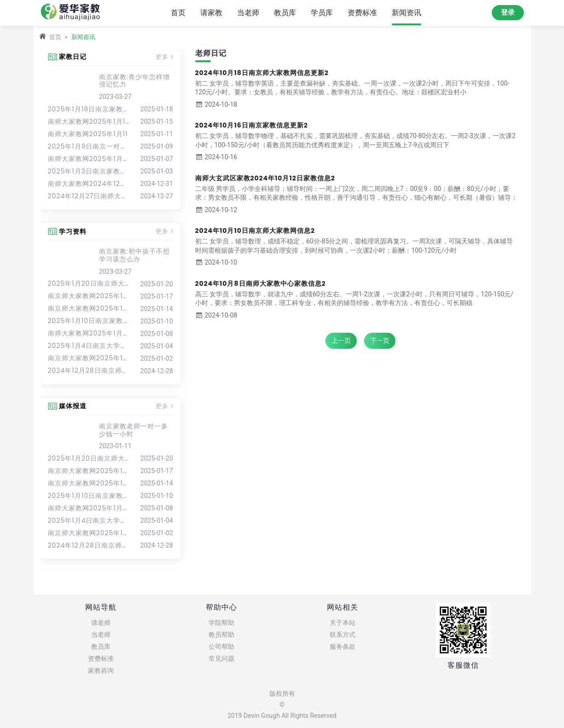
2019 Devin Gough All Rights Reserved (282, 716)
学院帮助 (221, 623)
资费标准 (362, 12)
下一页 (380, 341)
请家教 (211, 12)
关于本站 (343, 623)
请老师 (101, 623)
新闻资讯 (407, 12)
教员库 (285, 12)
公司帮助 (221, 647)
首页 (178, 12)
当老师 (248, 12)
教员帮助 (221, 635)
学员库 (322, 12)
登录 (508, 12)
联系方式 (343, 635)
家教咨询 (101, 670)
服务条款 (343, 647)
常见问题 (221, 659)
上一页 (341, 341)
